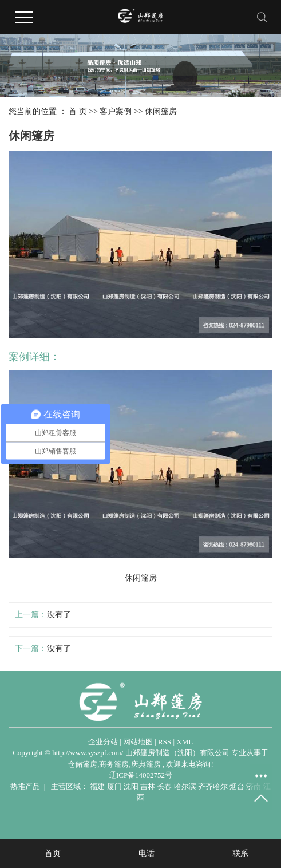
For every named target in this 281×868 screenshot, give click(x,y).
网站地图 (138, 742)
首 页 (78, 111)
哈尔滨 (185, 786)
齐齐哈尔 (213, 786)
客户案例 (116, 111)
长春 (164, 786)
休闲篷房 (161, 111)
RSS (165, 742)
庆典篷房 (146, 764)
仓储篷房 (82, 764)
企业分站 (103, 742)
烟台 (237, 786)
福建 (97, 786)
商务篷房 (114, 764)
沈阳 (131, 786)
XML (185, 742)
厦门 (114, 786)
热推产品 (25, 786)
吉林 (148, 786)
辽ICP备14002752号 (140, 775)
